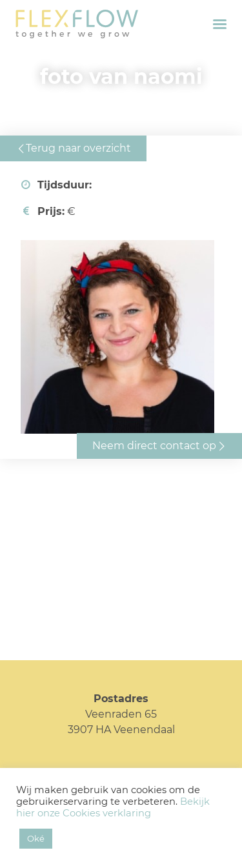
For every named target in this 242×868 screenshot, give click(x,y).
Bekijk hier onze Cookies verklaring (113, 807)
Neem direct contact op (154, 446)
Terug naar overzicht (78, 148)
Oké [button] (36, 838)
